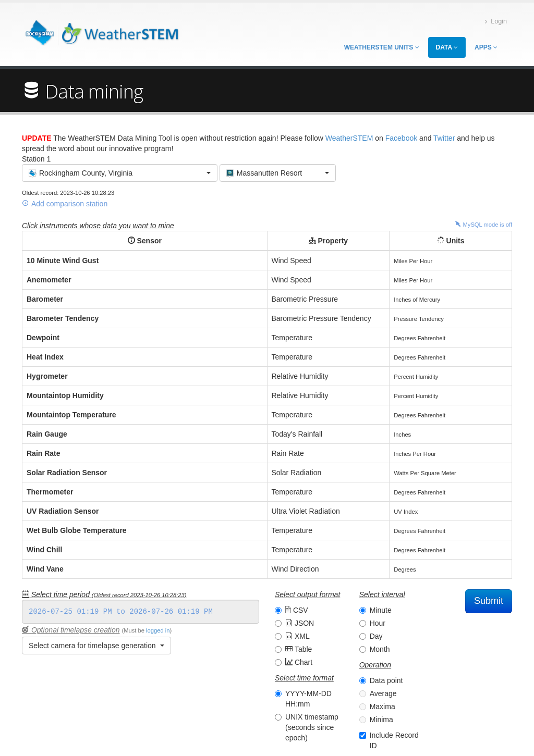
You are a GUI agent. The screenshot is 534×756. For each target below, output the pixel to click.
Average (383, 693)
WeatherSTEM (349, 138)
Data (447, 47)
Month (380, 649)
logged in (158, 630)
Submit (489, 601)
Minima (381, 720)
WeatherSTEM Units (382, 47)
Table (299, 649)
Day (376, 636)
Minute (381, 610)
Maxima (383, 707)
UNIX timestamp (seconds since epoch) (312, 727)
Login (496, 22)
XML (298, 636)
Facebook (401, 138)
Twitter (444, 138)
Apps (486, 47)
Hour (378, 623)
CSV (297, 610)
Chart (299, 662)
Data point (386, 680)
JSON (300, 623)
